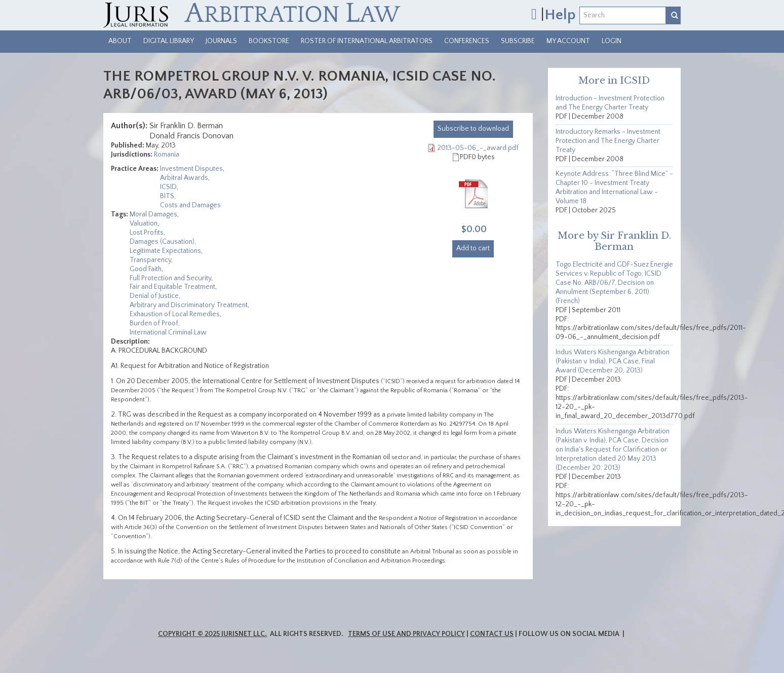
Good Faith (146, 269)
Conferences (467, 41)
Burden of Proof (154, 323)
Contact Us (492, 634)
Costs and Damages (190, 205)
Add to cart (473, 248)
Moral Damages (153, 214)
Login (612, 41)
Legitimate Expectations (165, 251)
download (473, 129)
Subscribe (518, 41)
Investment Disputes (191, 169)
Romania (167, 155)
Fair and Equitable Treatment (172, 287)
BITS (167, 196)
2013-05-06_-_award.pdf (478, 148)
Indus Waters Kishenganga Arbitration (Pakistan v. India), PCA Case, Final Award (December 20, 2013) (613, 361)
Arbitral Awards (184, 178)
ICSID (168, 187)
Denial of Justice (154, 296)
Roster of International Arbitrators (367, 41)
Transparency (150, 260)
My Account (568, 41)
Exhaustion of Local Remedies (175, 314)
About (120, 41)
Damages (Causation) (162, 242)
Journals (221, 41)
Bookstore (269, 41)
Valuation (144, 223)
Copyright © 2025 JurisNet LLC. (212, 634)
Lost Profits (147, 233)
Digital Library (169, 41)
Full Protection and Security (170, 278)
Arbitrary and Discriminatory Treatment (189, 305)
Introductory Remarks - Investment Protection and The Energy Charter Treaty (608, 141)
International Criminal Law (168, 332)
